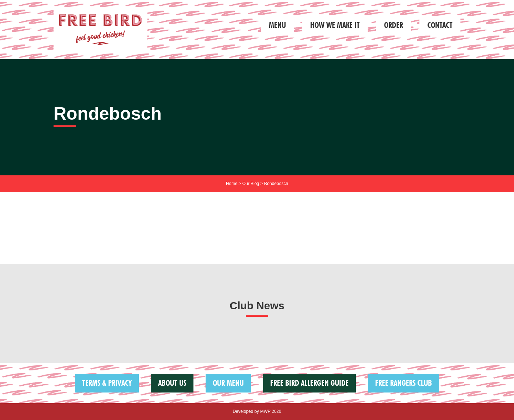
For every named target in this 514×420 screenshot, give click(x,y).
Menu (277, 25)
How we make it (335, 25)
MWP (265, 411)
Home (232, 184)
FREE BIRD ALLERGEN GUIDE (309, 383)
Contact (440, 25)
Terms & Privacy (107, 383)
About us (172, 383)
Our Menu (228, 383)
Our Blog (251, 184)
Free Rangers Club (404, 383)
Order (394, 25)
